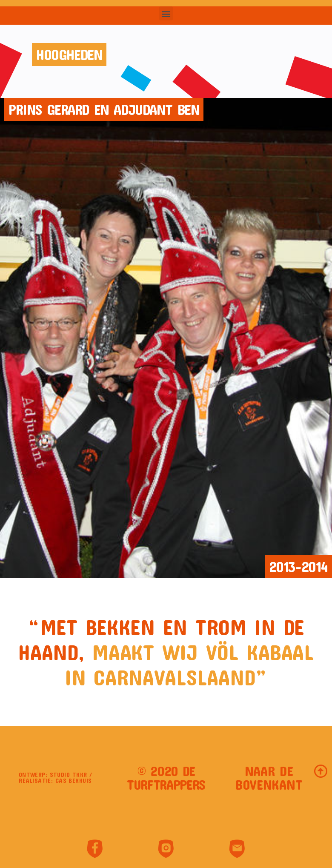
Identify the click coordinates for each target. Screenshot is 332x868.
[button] (166, 13)
